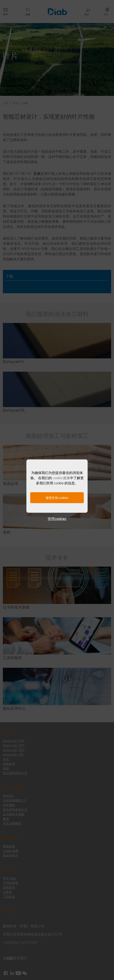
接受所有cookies (57, 498)
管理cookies (57, 519)
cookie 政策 (61, 478)
